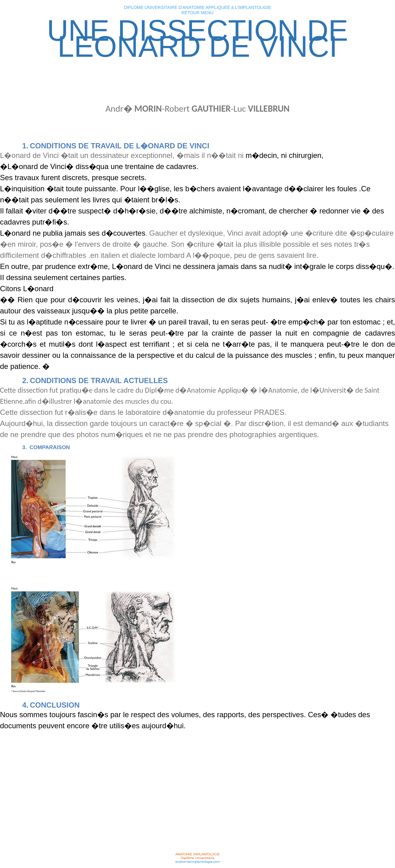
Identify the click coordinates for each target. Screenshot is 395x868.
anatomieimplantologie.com (198, 862)
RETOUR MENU (197, 13)
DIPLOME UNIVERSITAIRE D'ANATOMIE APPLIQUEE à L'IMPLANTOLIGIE (197, 7)
